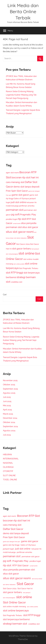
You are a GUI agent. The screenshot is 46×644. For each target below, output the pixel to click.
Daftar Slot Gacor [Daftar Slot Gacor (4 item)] (13, 529)
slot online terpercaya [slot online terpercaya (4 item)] (16, 610)
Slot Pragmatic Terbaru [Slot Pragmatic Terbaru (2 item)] (29, 268)
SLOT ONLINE (9, 475)
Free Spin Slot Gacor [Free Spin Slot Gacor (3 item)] (17, 191)
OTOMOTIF (8, 471)
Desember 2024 (10, 418)
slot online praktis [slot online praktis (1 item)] (19, 264)
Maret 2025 (8, 414)
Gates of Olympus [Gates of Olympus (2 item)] (21, 198)
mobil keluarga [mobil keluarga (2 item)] (12, 206)
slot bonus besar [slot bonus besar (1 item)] (37, 579)
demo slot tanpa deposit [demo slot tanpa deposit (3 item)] (26, 187)
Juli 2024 (7, 435)
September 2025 (10, 389)
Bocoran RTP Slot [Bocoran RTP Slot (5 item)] (28, 516)
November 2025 (10, 380)
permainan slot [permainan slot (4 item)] (15, 210)
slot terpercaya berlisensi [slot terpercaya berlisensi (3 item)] (16, 619)
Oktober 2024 (9, 422)
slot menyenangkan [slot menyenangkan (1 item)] (12, 254)
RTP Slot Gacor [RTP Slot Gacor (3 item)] (20, 565)
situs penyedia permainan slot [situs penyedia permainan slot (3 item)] (19, 570)
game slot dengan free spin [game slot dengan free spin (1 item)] (11, 542)
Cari (5, 295)
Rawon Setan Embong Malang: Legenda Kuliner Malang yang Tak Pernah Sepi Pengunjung (21, 95)
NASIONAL (8, 463)
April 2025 (7, 410)
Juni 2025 (7, 401)
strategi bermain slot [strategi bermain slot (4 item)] (15, 624)
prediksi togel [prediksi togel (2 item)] (12, 219)
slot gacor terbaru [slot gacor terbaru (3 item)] (22, 249)
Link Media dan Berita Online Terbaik (23, 12)
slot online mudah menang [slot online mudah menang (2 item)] (14, 606)
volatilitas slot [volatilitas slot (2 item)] (16, 282)
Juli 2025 (7, 397)
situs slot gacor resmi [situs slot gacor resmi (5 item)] (20, 232)
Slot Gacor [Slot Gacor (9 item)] (25, 584)
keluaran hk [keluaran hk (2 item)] (32, 202)
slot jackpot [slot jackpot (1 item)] (35, 249)
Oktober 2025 (9, 385)
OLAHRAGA (8, 467)
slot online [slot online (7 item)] (26, 253)
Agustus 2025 (9, 393)
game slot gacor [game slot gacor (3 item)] (20, 195)
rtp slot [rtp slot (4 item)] (22, 219)
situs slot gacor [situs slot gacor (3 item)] (30, 227)
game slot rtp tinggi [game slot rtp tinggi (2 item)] (11, 545)
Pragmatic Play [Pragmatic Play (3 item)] (28, 214)
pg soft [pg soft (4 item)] (15, 214)
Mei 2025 (7, 406)
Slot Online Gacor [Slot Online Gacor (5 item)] (14, 602)
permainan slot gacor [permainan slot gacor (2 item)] (31, 556)
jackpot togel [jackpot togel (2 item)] (8, 549)
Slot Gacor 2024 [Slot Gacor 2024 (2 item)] (23, 244)
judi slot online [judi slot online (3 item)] (18, 202)
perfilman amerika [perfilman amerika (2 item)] (27, 206)
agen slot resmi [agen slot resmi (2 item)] (12, 173)
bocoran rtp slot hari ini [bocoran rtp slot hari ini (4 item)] (25, 177)
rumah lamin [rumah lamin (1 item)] (17, 223)
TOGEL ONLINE (10, 480)
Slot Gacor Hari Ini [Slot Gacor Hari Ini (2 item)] (25, 588)
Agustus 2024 (9, 431)
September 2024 (10, 426)
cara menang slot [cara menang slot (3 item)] (15, 182)
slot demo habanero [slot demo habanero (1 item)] (20, 238)
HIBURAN (7, 455)
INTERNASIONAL (11, 459)
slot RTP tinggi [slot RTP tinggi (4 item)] (14, 273)
